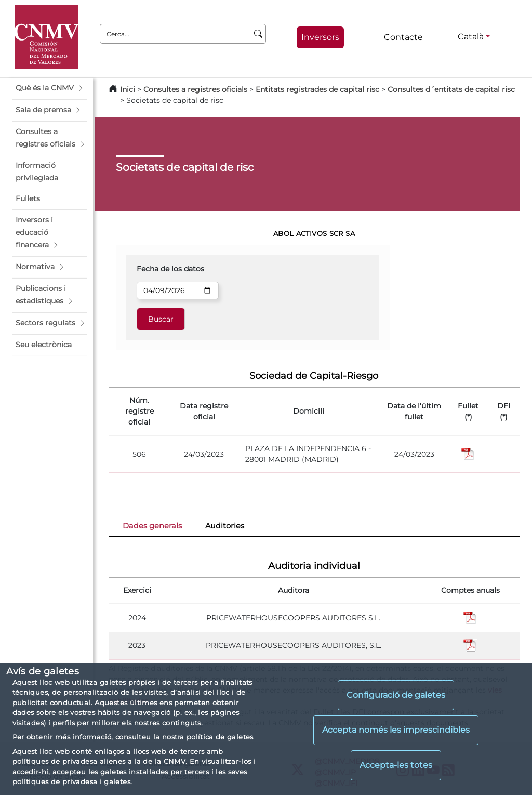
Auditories (225, 526)
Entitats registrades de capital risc (317, 89)
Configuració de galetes (396, 695)
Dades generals (152, 526)
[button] (50, 88)
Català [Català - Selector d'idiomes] (471, 37)
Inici (128, 89)
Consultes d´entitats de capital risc (451, 89)
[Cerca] (258, 34)
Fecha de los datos (170, 269)
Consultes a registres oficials (195, 89)
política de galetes (220, 737)
